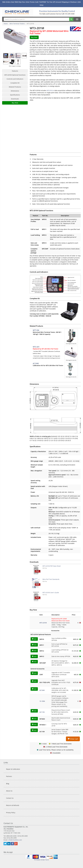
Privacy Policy (11, 813)
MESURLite (50, 90)
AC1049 (36, 363)
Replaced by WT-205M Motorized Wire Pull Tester (49, 32)
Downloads (15, 99)
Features (15, 71)
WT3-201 (36, 347)
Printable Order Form (42, 860)
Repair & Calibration (13, 769)
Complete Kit (15, 83)
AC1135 (42, 712)
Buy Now (15, 103)
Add (34, 639)
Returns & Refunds (13, 805)
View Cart (73, 739)
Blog (8, 784)
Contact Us (10, 798)
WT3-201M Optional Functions (15, 75)
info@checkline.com (15, 840)
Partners (9, 776)
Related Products (15, 87)
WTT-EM (36, 330)
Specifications (15, 95)
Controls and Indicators (15, 79)
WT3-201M (43, 623)
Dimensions (15, 91)
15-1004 (42, 701)
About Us (9, 791)
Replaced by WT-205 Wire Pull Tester (46, 349)
